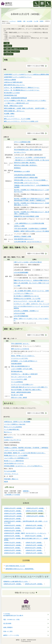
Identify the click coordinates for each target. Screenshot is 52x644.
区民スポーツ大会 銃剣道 (19, 397)
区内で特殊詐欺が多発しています (15, 566)
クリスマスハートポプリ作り (20, 358)
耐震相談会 (17, 168)
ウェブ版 (36, 21)
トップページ (13, 21)
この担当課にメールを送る (12, 495)
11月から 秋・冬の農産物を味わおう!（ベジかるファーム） (22, 90)
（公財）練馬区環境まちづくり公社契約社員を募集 (29, 223)
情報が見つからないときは (25, 593)
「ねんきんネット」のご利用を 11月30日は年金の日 (30, 157)
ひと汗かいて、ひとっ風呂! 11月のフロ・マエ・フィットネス (32, 304)
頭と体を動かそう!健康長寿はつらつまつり (26, 296)
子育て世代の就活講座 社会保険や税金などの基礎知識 (30, 229)
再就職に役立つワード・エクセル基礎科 (16, 455)
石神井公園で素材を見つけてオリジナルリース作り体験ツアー (29, 387)
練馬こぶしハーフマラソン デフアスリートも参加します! (21, 121)
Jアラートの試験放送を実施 (22, 142)
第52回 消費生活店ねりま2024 (13, 106)
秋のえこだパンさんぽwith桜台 (13, 427)
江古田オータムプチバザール (12, 440)
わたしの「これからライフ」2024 (21, 377)
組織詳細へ (26, 491)
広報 (24, 21)
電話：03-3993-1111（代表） (12, 620)
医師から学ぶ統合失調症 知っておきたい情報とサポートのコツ (33, 283)
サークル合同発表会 (17, 382)
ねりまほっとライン (20, 152)
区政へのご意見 (8, 631)
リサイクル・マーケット (11, 474)
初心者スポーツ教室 (17, 395)
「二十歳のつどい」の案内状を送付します (16, 103)
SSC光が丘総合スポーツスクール (14, 463)
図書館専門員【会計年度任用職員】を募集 (27, 216)
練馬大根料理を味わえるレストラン (14, 85)
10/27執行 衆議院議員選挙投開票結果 (15, 98)
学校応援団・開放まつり (11, 479)
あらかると (9, 54)
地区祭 (6, 482)
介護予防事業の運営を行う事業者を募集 (26, 177)
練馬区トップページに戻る (11, 635)
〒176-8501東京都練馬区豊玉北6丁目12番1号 (13, 615)
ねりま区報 (30, 21)
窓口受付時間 (7, 624)
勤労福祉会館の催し (17, 371)
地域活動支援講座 (16, 364)
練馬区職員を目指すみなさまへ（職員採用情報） (20, 569)
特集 (7, 43)
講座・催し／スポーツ (12, 51)
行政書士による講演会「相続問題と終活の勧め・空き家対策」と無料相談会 (26, 448)
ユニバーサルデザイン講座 (19, 379)
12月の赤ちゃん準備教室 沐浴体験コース (26, 311)
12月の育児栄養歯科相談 (21, 316)
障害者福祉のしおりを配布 (22, 171)
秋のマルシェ (8, 432)
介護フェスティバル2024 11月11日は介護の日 (28, 262)
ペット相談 (17, 286)
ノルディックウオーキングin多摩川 (14, 450)
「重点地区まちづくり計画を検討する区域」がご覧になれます (32, 160)
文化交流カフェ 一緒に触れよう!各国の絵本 (24, 374)
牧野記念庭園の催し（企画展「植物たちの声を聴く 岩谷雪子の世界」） (25, 108)
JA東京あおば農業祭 (10, 80)
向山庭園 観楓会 (9, 114)
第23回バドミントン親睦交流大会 (14, 461)
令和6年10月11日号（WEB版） (13, 584)
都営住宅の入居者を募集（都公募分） (25, 163)
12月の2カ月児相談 (19, 313)
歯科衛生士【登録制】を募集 (23, 236)
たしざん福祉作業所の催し (12, 429)
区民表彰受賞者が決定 (11, 95)
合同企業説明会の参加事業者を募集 (25, 175)
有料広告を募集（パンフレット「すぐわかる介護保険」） (31, 180)
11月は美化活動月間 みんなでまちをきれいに (28, 242)
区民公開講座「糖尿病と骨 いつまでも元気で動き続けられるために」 (25, 453)
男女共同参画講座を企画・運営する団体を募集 (28, 150)
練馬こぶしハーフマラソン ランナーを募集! (17, 119)
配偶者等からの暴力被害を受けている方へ (16, 581)
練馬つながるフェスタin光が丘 (20, 349)
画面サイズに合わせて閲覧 (36, 66)
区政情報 (19, 21)
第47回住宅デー (9, 437)
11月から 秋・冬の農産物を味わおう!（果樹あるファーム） (22, 87)
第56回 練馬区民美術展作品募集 (21, 392)
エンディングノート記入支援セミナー (22, 384)
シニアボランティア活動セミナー (23, 293)
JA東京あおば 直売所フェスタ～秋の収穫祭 (17, 422)
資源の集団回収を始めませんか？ (24, 239)
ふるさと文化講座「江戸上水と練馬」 (22, 369)
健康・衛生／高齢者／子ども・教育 (16, 49)
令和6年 (42, 21)
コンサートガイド (9, 116)
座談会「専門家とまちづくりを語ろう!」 (23, 356)
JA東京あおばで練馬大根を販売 (13, 82)
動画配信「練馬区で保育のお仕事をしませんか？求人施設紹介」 (33, 231)
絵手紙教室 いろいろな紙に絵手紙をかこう (24, 361)
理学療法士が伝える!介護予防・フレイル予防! (27, 299)
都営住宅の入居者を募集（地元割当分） (26, 165)
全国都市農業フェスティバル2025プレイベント (18, 77)
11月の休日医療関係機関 (21, 272)
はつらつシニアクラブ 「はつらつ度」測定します (29, 301)
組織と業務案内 (8, 627)
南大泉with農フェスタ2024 (12, 93)
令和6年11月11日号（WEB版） (34, 584)
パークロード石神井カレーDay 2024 (15, 424)
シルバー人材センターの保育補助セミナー (16, 458)
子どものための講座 (10, 471)
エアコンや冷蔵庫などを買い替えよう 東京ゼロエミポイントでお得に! (25, 101)
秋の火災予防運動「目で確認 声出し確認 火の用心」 (27, 390)
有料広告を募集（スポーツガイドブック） (27, 183)
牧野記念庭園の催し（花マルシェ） (14, 111)
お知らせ (8, 46)
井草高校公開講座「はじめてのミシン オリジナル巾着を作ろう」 (24, 466)
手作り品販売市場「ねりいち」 (20, 344)
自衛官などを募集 (19, 226)
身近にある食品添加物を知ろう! (20, 366)
